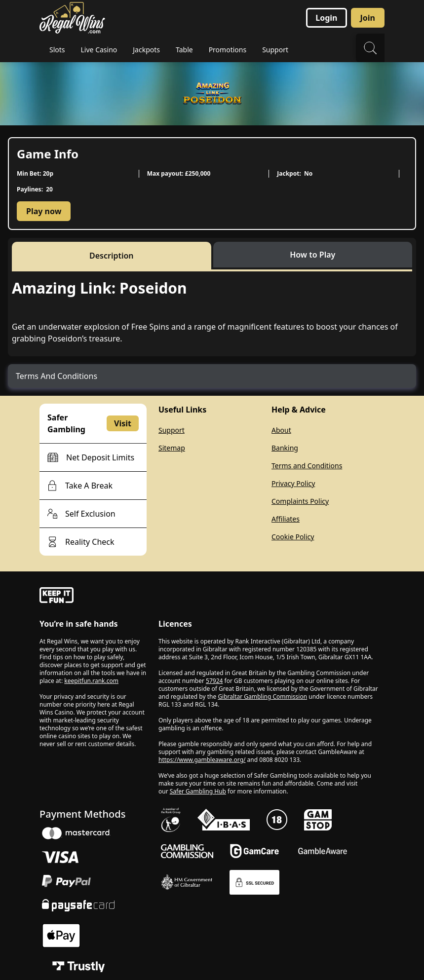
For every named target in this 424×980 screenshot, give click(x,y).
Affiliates (286, 519)
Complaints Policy (300, 501)
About (281, 430)
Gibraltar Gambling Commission (262, 697)
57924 (214, 681)
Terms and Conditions (307, 466)
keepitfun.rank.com (91, 681)
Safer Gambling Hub (198, 791)
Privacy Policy (293, 483)
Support (172, 430)
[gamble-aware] (93, 597)
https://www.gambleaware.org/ (202, 760)
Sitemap (172, 448)
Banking (285, 448)
